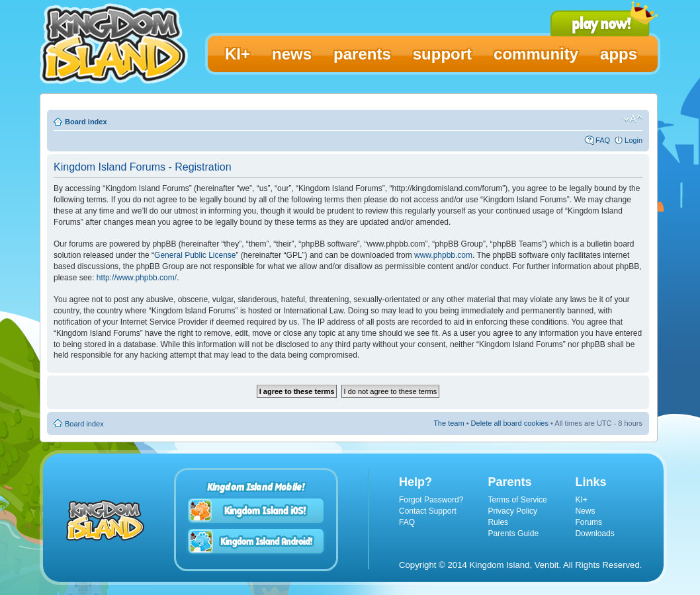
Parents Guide (513, 534)
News (585, 511)
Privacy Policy (512, 511)
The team (449, 423)
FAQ (603, 140)
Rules (498, 522)
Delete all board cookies (510, 423)
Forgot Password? (431, 500)
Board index (86, 122)
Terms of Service (517, 500)
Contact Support (428, 511)
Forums (589, 522)
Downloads (594, 534)
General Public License (195, 255)
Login (634, 140)
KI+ (581, 500)
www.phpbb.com (443, 255)
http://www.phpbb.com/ (137, 278)
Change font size (633, 119)
